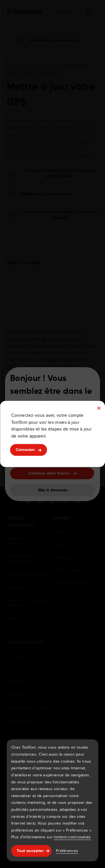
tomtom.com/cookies (72, 837)
